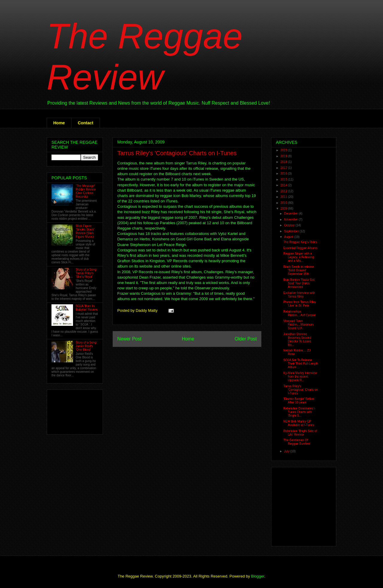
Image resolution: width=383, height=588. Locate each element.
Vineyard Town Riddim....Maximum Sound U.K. (298, 324)
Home (59, 123)
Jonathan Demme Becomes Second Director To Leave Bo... (297, 339)
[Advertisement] (70, 411)
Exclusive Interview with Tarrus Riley (299, 295)
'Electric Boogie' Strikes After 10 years (299, 401)
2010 (284, 203)
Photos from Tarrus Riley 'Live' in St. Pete (300, 304)
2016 (284, 174)
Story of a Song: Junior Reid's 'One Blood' (86, 346)
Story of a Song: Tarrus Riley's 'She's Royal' (86, 273)
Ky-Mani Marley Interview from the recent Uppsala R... (300, 377)
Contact (86, 123)
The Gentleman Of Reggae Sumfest (297, 442)
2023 (284, 150)
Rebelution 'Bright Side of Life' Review (300, 433)
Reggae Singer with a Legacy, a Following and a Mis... (299, 257)
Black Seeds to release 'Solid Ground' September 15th (299, 270)
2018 (284, 162)
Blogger (258, 576)
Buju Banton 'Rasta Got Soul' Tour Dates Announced (299, 283)
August (289, 237)
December (291, 214)
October (290, 225)
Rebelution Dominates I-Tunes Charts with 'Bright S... (299, 412)
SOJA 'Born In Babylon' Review (87, 308)
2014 (284, 185)
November (291, 220)
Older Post (246, 339)
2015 (284, 180)
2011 (284, 197)
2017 (284, 168)
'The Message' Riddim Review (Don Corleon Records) (86, 191)
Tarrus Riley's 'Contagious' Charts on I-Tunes (177, 153)
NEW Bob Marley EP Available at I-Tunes (299, 423)
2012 (284, 191)
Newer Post (129, 339)
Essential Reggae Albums (300, 248)
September (292, 231)
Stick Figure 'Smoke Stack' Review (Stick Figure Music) (85, 231)
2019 (284, 156)
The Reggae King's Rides (300, 242)
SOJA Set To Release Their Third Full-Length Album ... (301, 364)
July (287, 451)
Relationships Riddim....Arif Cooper (300, 313)
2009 (284, 209)
